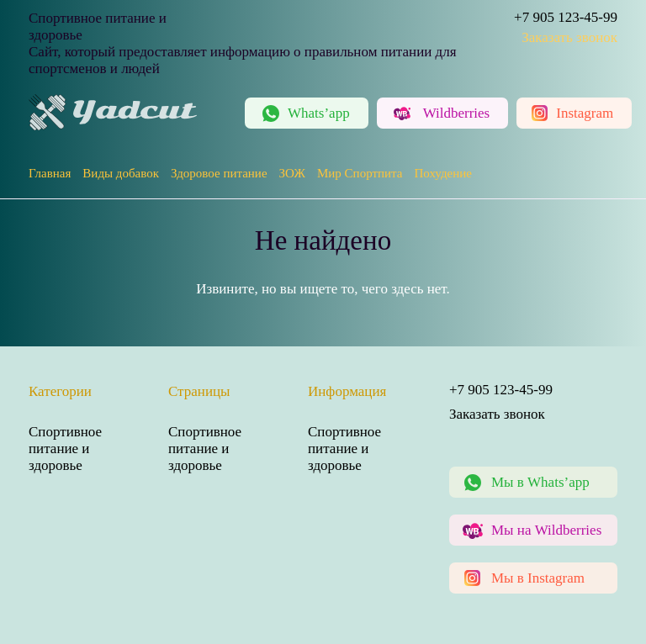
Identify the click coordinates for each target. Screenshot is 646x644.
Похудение (442, 173)
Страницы (199, 391)
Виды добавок (121, 173)
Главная (50, 173)
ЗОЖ (292, 173)
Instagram (585, 113)
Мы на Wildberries (546, 530)
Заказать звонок (569, 37)
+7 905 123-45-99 (566, 17)
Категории (60, 391)
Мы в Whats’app (540, 482)
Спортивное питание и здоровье (65, 449)
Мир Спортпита (360, 173)
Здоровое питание (219, 173)
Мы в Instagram (538, 578)
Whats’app (319, 113)
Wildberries (457, 113)
